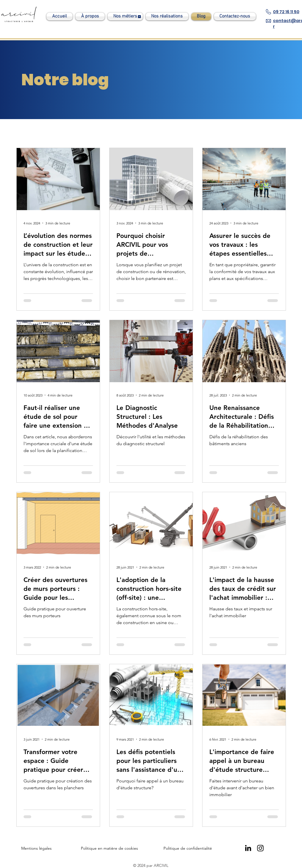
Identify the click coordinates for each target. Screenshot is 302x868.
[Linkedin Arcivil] (248, 848)
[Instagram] (260, 848)
